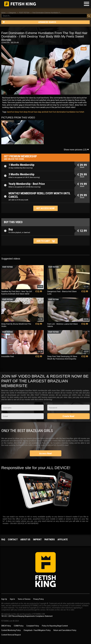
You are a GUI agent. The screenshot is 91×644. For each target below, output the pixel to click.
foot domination (59, 112)
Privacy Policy (39, 599)
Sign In (12, 599)
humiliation (71, 112)
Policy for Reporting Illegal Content (55, 626)
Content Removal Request (11, 635)
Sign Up (4, 599)
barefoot (11, 112)
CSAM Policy (19, 626)
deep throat (28, 112)
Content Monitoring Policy (11, 630)
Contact (13, 539)
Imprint (37, 539)
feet (50, 112)
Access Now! (46, 453)
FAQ (3, 539)
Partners (50, 539)
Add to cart (43, 241)
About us (25, 539)
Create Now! (68, 416)
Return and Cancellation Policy (65, 630)
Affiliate (63, 539)
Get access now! (46, 208)
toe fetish (80, 112)
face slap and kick (41, 112)
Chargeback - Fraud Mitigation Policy (37, 630)
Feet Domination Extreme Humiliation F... (47, 13)
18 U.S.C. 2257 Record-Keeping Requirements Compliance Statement (27, 616)
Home (3, 13)
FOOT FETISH (24, 13)
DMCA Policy (6, 626)
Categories (12, 13)
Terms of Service (24, 599)
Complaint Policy (33, 626)
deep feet (19, 112)
